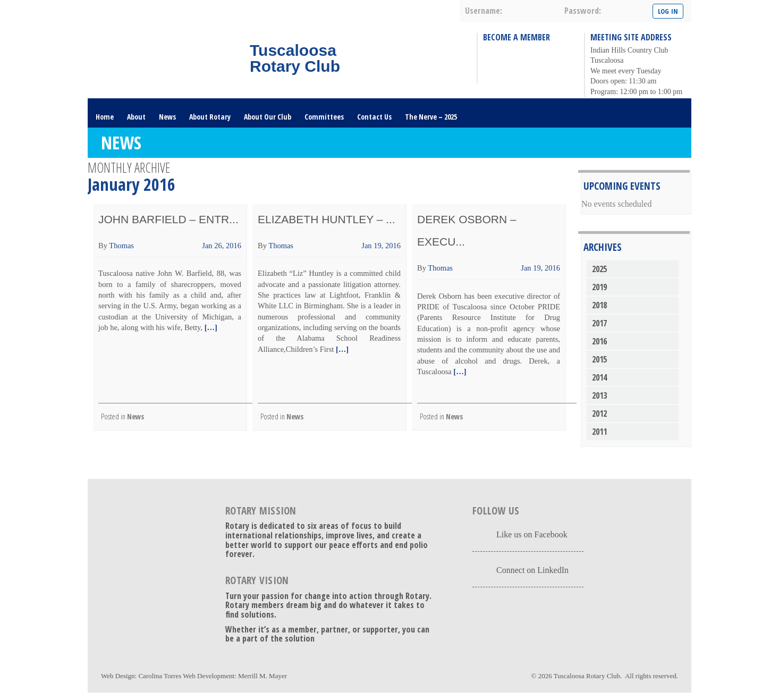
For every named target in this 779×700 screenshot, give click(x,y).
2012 (599, 414)
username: (484, 11)
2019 (599, 287)
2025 (599, 269)
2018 (599, 305)
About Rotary (210, 117)
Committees (324, 117)
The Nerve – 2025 (431, 117)
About (136, 117)
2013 (599, 395)
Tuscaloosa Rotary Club (587, 676)
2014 (599, 377)
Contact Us (374, 117)
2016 (599, 341)
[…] (210, 327)
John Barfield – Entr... (168, 219)
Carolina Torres (160, 676)
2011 (599, 432)
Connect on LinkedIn (532, 570)
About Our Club (268, 117)
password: (583, 11)
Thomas (121, 246)
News (167, 117)
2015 (599, 359)
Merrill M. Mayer (263, 676)
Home (105, 117)
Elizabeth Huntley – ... (327, 219)
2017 (599, 323)
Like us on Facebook (532, 534)
